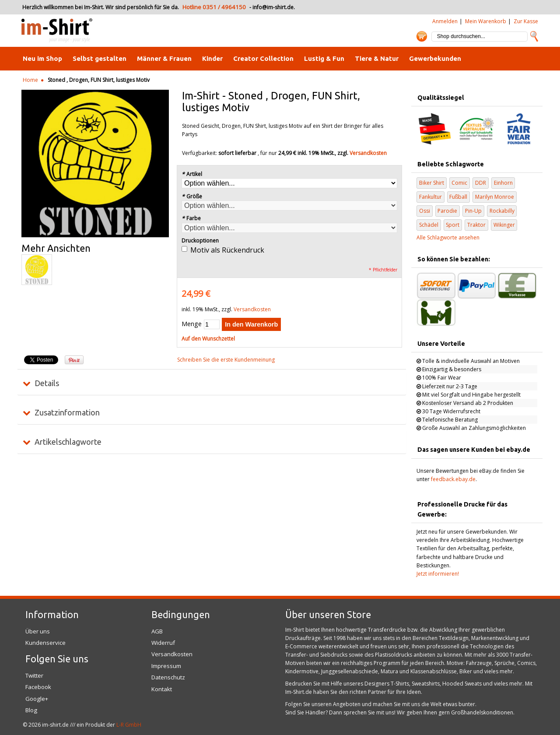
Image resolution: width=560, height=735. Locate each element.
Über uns (38, 631)
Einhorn (503, 183)
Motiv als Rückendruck (227, 250)
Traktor (476, 225)
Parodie (447, 211)
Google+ (37, 699)
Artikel (192, 174)
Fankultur (430, 197)
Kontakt (162, 689)
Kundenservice (45, 643)
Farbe (191, 218)
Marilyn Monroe (495, 197)
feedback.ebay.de (453, 479)
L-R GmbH (129, 725)
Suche (534, 36)
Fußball (458, 197)
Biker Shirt (432, 183)
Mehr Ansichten (56, 248)
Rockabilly (502, 211)
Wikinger (504, 225)
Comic (459, 183)
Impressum (166, 666)
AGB (157, 631)
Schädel (429, 225)
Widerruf (163, 643)
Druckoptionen (200, 241)
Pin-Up (473, 211)
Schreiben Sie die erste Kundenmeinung (226, 360)
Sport (453, 225)
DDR (481, 183)
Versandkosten (368, 153)
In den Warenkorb (251, 324)
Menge (192, 324)
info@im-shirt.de (273, 7)
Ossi (425, 211)
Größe (192, 196)
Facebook (38, 687)
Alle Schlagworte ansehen (448, 237)
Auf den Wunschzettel (208, 339)
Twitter (34, 675)
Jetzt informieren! (438, 574)
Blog (31, 710)
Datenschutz (168, 677)
